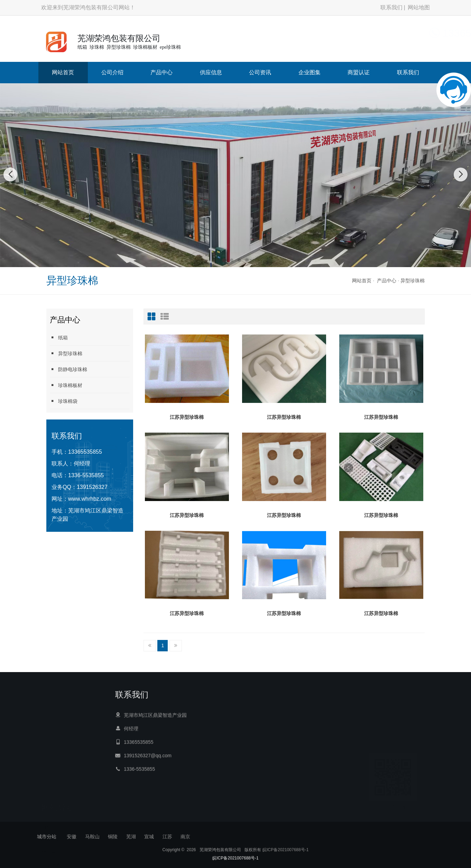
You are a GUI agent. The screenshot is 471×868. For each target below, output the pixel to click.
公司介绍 (112, 72)
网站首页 (63, 72)
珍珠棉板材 (66, 385)
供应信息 (211, 72)
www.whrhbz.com (90, 499)
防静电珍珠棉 (68, 369)
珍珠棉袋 (64, 401)
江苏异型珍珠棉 (187, 417)
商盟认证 (359, 72)
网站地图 (419, 7)
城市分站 (47, 837)
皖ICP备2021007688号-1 (285, 865)
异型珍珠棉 (413, 281)
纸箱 (59, 337)
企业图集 (310, 72)
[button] (224, 260)
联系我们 (391, 7)
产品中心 (161, 72)
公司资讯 (260, 72)
